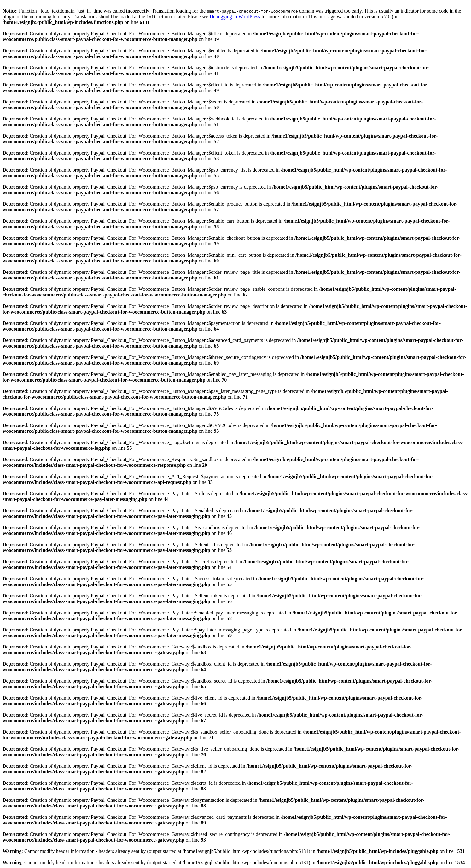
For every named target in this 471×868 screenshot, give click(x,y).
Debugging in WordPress (235, 17)
